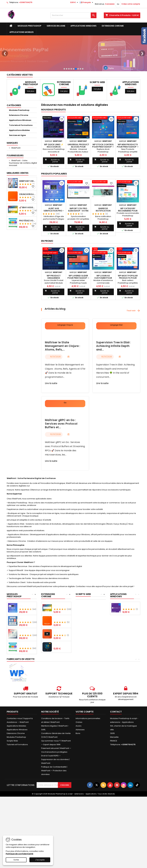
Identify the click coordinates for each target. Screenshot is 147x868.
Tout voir (133, 330)
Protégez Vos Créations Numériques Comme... (27, 664)
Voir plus (31, 110)
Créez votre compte (131, 4)
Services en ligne (56, 26)
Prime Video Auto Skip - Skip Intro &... (62, 664)
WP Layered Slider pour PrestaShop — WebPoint (78, 297)
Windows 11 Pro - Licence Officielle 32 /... (131, 625)
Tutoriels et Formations (21, 144)
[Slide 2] (67, 88)
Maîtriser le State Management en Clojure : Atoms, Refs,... (63, 365)
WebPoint (16, 167)
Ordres (79, 741)
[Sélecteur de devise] (75, 2)
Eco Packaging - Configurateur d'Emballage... (27, 651)
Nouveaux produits (53, 129)
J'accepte (40, 860)
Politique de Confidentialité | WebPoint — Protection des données (54, 790)
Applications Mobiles (22, 32)
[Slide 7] (78, 88)
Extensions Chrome (113, 26)
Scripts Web (97, 101)
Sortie (16, 860)
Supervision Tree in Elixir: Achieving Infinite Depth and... (113, 365)
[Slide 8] (80, 88)
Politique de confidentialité (19, 854)
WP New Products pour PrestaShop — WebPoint (128, 166)
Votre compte (85, 731)
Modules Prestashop (30, 26)
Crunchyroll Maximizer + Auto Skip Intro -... (62, 638)
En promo (47, 260)
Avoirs (79, 745)
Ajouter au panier (52, 180)
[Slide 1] (64, 88)
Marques (12, 162)
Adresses (80, 749)
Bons (78, 753)
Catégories (14, 125)
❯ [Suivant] (142, 63)
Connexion (110, 4)
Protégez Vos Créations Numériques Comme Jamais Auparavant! (27, 240)
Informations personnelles (88, 738)
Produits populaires (54, 193)
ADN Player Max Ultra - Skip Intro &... (62, 651)
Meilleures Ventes (18, 192)
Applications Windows (83, 26)
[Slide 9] (83, 88)
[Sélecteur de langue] (87, 2)
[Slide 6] (76, 88)
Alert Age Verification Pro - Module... (27, 625)
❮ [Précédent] (5, 63)
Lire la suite (51, 402)
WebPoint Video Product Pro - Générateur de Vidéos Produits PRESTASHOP (27, 200)
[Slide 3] (69, 88)
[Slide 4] (71, 88)
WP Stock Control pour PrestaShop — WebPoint (103, 166)
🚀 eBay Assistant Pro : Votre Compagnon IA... (62, 625)
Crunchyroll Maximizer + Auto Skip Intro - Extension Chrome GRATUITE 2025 (27, 213)
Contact (116, 731)
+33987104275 (26, 2)
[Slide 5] (74, 88)
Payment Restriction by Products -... (27, 638)
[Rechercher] (73, 15)
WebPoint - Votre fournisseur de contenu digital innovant (23, 182)
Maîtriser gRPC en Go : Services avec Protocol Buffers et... (61, 443)
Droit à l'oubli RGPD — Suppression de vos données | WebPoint (55, 779)
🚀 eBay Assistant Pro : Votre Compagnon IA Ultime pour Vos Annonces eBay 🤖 (27, 227)
